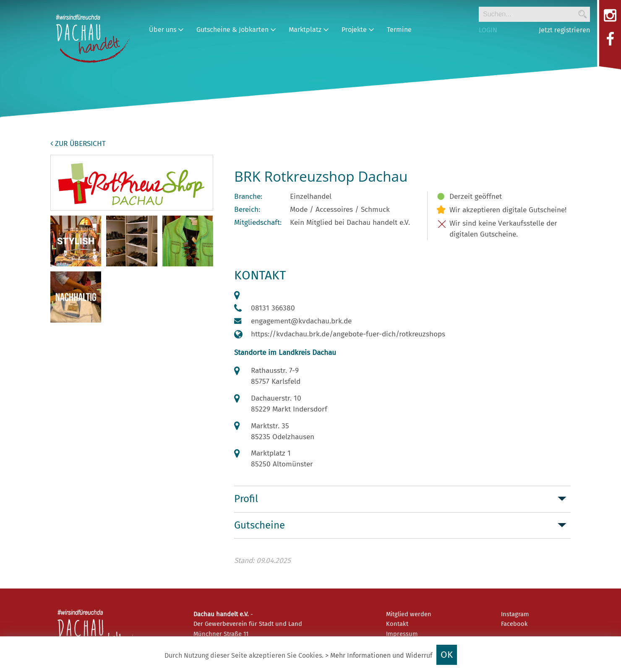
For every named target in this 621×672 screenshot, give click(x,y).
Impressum (402, 634)
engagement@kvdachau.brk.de (301, 321)
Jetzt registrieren (564, 30)
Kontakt (397, 624)
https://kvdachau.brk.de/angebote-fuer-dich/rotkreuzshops (348, 334)
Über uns (166, 30)
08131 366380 (273, 308)
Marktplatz (309, 30)
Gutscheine (260, 525)
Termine (399, 30)
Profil (246, 499)
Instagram (515, 614)
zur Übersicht (78, 144)
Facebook (514, 624)
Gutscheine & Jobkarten (236, 30)
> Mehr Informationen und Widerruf (379, 655)
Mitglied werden (409, 614)
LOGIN (488, 30)
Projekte (358, 30)
